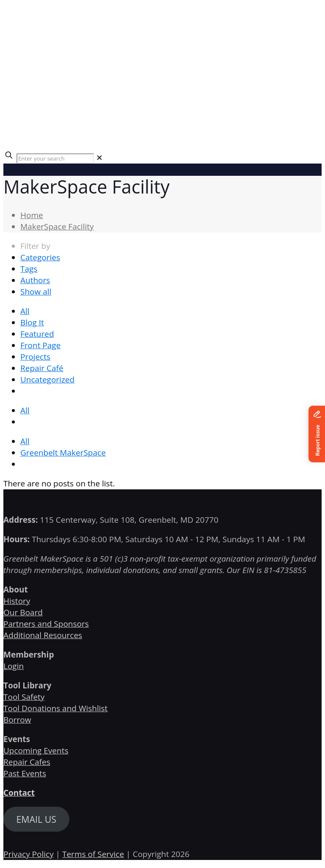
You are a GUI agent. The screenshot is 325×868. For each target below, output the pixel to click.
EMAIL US (36, 819)
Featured (37, 334)
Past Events (25, 773)
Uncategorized (47, 379)
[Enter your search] (55, 158)
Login (14, 666)
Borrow (17, 720)
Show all (36, 292)
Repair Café (42, 368)
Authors (35, 280)
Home (32, 215)
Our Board (23, 612)
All (25, 311)
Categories (40, 257)
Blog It (32, 322)
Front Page (40, 345)
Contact (19, 793)
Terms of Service (93, 854)
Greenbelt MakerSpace (63, 453)
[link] (99, 158)
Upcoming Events (36, 751)
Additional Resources (43, 635)
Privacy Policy (29, 854)
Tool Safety (24, 697)
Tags (29, 269)
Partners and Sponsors (46, 624)
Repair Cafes (27, 762)
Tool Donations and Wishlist (55, 708)
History (17, 601)
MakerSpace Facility (57, 227)
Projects (35, 357)
